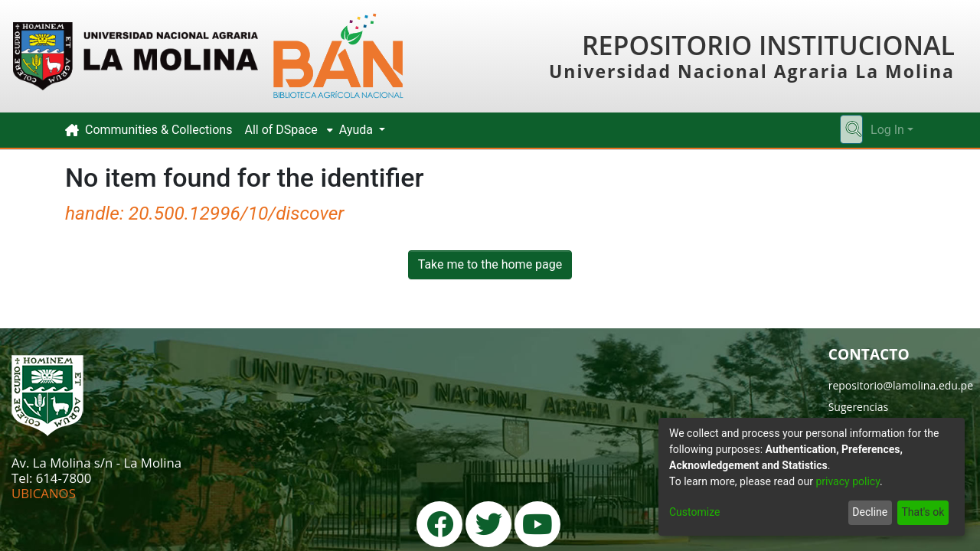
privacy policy (848, 481)
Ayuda (358, 130)
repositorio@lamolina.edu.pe (901, 385)
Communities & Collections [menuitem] (158, 130)
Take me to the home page (490, 264)
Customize (694, 512)
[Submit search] (853, 130)
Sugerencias (859, 407)
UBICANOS (44, 493)
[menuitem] (285, 130)
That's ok (923, 512)
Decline (870, 512)
